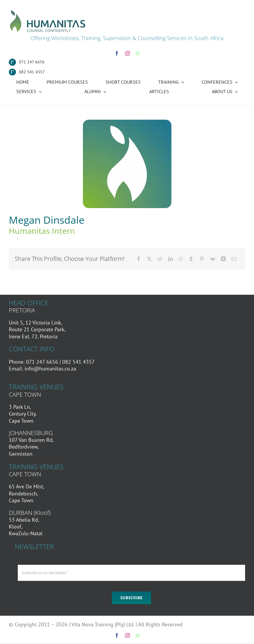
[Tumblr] (191, 259)
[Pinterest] (202, 259)
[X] (149, 259)
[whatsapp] (138, 53)
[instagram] (127, 53)
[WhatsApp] (181, 259)
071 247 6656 (32, 62)
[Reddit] (160, 259)
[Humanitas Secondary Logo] (48, 11)
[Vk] (213, 259)
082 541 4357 (32, 72)
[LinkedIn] (171, 259)
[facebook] (117, 53)
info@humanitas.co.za (50, 369)
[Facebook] (139, 259)
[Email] (234, 259)
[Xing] (223, 259)
